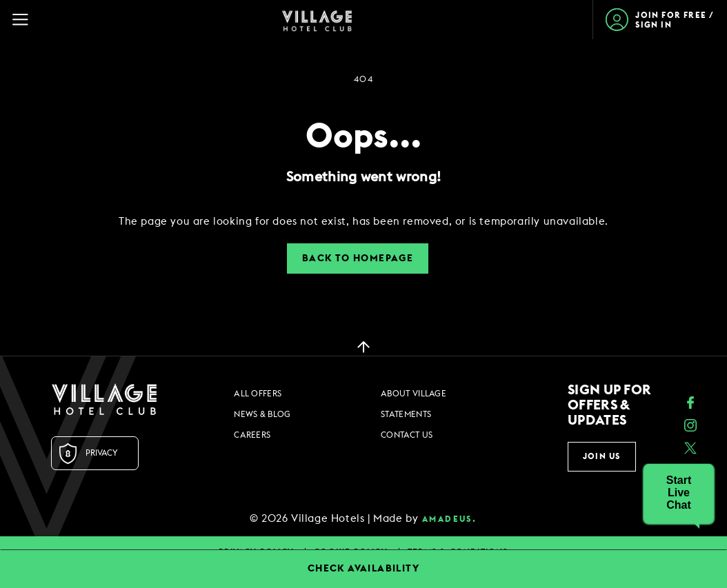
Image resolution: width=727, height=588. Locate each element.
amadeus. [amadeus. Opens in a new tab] (449, 519)
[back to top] (363, 346)
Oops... (363, 137)
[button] (679, 493)
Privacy (102, 453)
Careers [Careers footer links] (252, 435)
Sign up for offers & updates (609, 405)
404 (363, 79)
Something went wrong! (363, 177)
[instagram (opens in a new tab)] (690, 427)
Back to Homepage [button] (358, 258)
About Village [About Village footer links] (414, 394)
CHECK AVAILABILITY (363, 569)
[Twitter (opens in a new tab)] (690, 450)
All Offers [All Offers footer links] (258, 394)
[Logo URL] (104, 399)
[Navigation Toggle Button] (27, 20)
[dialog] (363, 222)
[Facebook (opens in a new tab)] (690, 404)
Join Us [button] (601, 456)
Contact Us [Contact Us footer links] (407, 435)
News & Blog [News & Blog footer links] (262, 414)
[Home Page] (317, 20)
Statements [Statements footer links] (406, 414)
